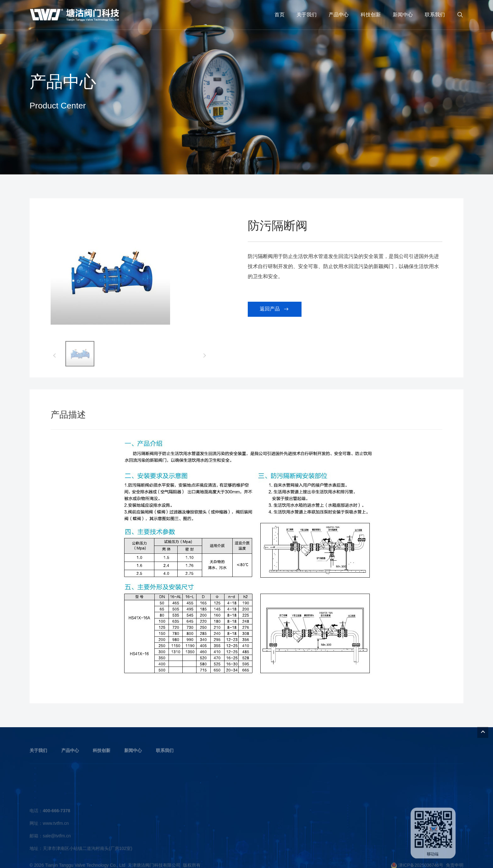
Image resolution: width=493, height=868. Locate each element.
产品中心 (339, 15)
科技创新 (371, 15)
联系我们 (435, 15)
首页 (280, 15)
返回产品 (274, 312)
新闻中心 (403, 15)
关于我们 (307, 15)
